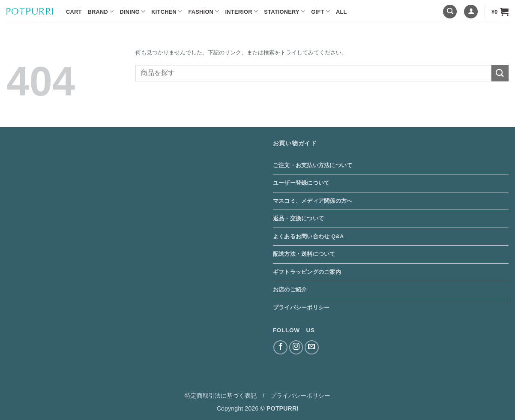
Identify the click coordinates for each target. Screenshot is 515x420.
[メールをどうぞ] (312, 347)
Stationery (284, 11)
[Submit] (500, 73)
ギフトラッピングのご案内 (307, 272)
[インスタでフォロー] (296, 347)
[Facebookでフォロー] (280, 347)
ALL (341, 12)
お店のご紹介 (290, 289)
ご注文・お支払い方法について (313, 165)
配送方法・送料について (304, 254)
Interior (242, 11)
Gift (320, 11)
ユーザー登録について (301, 183)
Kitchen (167, 11)
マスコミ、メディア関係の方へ (313, 201)
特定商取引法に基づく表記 (221, 396)
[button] (471, 12)
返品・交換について (298, 218)
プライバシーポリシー (301, 307)
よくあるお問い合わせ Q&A (308, 236)
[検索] (450, 12)
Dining (133, 11)
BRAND (101, 11)
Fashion (204, 11)
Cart (74, 12)
